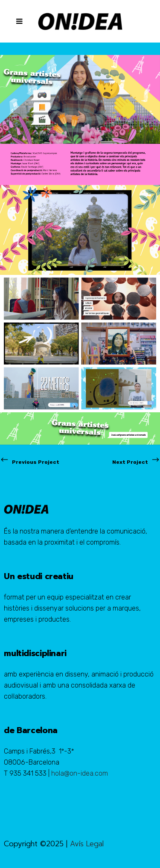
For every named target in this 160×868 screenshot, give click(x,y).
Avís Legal (87, 844)
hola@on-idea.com (80, 773)
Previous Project (30, 462)
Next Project (136, 462)
